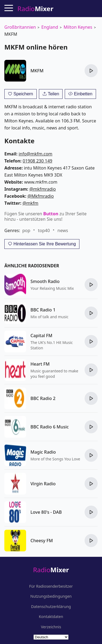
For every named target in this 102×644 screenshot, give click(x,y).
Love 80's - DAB (46, 512)
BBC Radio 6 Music (50, 427)
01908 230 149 (37, 161)
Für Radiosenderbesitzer (51, 586)
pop (26, 230)
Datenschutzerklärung (51, 607)
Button (51, 214)
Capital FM (41, 336)
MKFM (37, 71)
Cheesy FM (42, 541)
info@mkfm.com (35, 154)
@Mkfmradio (41, 196)
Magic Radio (43, 452)
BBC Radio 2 (43, 398)
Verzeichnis (51, 627)
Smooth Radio (45, 281)
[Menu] (9, 8)
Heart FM (40, 364)
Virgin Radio (43, 484)
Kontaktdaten (51, 617)
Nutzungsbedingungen (51, 596)
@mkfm (30, 203)
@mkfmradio (43, 189)
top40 (44, 230)
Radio (51, 570)
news (63, 230)
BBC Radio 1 (43, 310)
